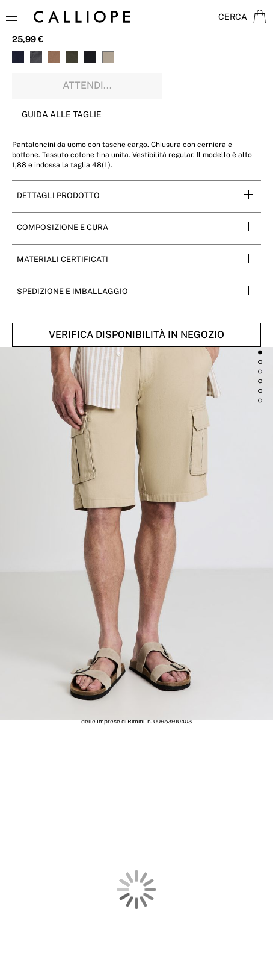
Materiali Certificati (63, 259)
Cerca (233, 17)
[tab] (136, 196)
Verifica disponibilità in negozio (136, 335)
